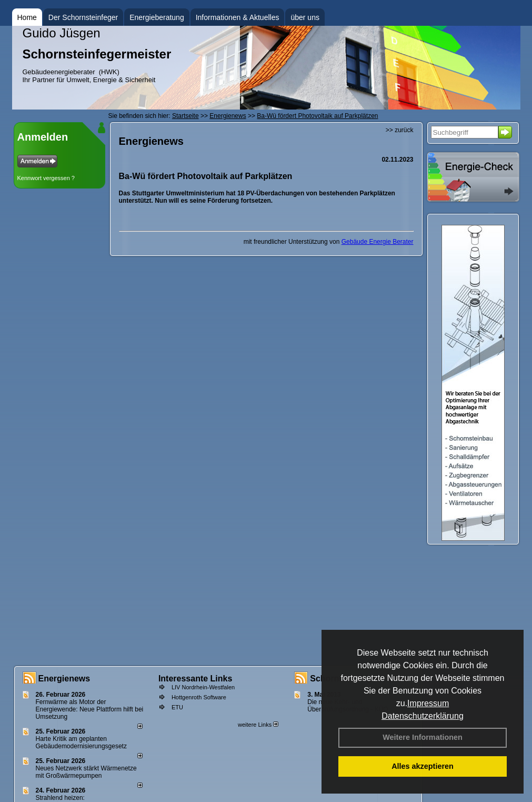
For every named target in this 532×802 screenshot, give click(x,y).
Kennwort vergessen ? (46, 178)
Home (27, 17)
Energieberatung (157, 17)
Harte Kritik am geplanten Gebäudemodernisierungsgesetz (81, 742)
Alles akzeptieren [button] (423, 766)
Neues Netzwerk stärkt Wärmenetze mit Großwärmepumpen (86, 772)
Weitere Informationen (423, 737)
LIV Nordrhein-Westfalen (203, 687)
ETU (177, 707)
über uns (305, 17)
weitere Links (258, 725)
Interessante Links (195, 679)
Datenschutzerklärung (423, 716)
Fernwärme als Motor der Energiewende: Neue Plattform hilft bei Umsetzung (90, 709)
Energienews (64, 679)
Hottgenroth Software (199, 697)
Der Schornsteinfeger (83, 17)
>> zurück (400, 130)
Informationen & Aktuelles (238, 17)
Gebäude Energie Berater (378, 242)
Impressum (428, 703)
